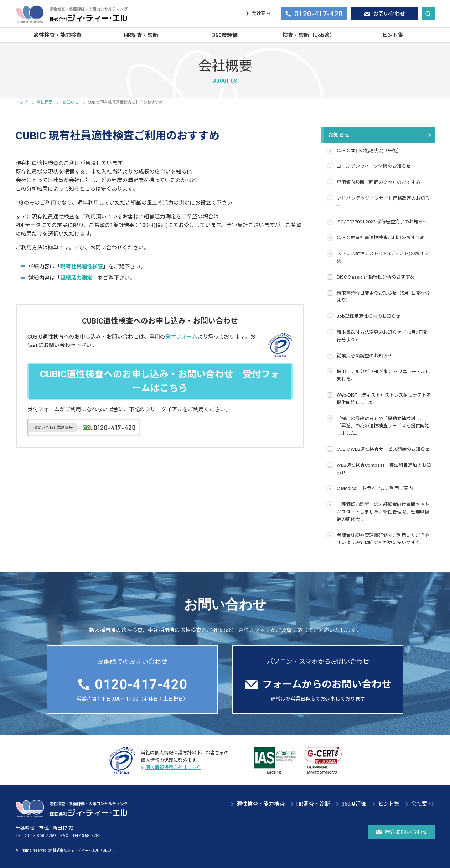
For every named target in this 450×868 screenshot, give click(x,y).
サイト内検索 (428, 14)
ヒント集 (393, 35)
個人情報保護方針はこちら (173, 767)
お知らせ (71, 102)
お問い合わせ (384, 14)
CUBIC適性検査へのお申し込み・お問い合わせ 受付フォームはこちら (160, 381)
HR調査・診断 (141, 35)
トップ (22, 102)
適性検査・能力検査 (58, 35)
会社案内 (261, 13)
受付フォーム (181, 337)
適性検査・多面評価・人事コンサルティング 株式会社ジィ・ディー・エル (72, 14)
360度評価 (225, 35)
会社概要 (45, 102)
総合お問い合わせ (402, 832)
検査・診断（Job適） (309, 35)
